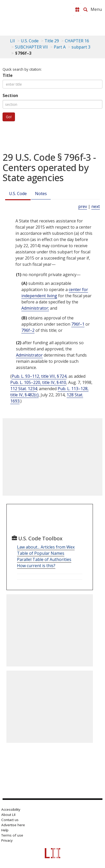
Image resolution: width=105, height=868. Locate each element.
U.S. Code (18, 194)
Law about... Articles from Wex (46, 547)
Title (8, 75)
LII (12, 41)
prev (83, 206)
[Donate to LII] (77, 10)
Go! (9, 117)
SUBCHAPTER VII (31, 47)
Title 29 (52, 41)
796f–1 (78, 324)
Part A (60, 47)
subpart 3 (81, 47)
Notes (41, 194)
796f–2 (28, 330)
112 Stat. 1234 (24, 389)
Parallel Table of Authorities (44, 559)
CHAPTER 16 (77, 41)
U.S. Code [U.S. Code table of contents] (30, 41)
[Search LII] (85, 10)
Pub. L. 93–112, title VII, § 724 (39, 376)
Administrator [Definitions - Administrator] (29, 355)
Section (10, 95)
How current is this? (36, 566)
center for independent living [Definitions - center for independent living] (55, 293)
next (96, 206)
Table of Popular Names (41, 553)
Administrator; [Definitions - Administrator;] (35, 308)
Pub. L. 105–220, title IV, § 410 (38, 382)
